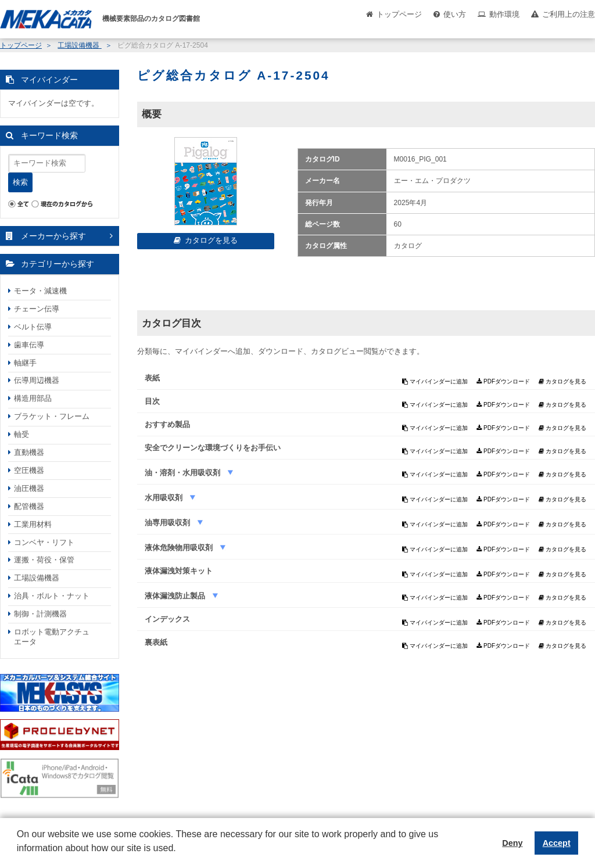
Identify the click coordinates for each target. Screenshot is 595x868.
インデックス (167, 619)
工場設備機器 (79, 45)
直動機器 (29, 452)
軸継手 (25, 363)
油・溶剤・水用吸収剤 (184, 473)
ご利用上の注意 (569, 14)
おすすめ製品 (167, 424)
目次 (152, 401)
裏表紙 (156, 642)
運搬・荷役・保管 (44, 560)
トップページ (399, 14)
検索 (20, 182)
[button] (19, 857)
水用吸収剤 (165, 498)
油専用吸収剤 (169, 523)
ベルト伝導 (33, 327)
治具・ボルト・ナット (52, 596)
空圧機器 (29, 470)
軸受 (21, 434)
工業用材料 (33, 524)
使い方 (455, 14)
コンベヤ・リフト (44, 542)
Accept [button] (557, 843)
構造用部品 (33, 398)
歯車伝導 (29, 345)
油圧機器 (29, 488)
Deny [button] (512, 843)
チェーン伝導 (37, 309)
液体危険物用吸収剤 (180, 548)
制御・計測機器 (40, 614)
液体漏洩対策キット (179, 571)
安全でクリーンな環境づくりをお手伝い (213, 448)
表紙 (152, 378)
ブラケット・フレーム (52, 416)
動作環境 (504, 14)
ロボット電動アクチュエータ (52, 637)
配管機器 (29, 506)
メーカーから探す (53, 236)
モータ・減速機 (40, 291)
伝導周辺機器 (37, 380)
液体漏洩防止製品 (176, 596)
